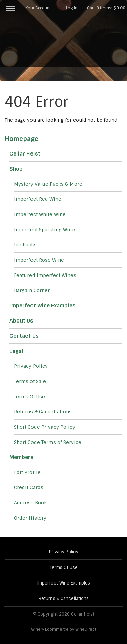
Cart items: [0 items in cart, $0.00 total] (106, 8)
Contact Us (24, 336)
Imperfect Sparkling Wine (44, 230)
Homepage (22, 139)
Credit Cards (29, 487)
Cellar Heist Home (64, 43)
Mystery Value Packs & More (48, 184)
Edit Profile (27, 472)
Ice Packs (25, 245)
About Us (21, 321)
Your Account (38, 8)
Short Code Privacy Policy (45, 427)
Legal (16, 351)
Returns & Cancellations (43, 412)
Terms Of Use (29, 397)
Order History (30, 518)
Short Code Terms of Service (48, 442)
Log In (72, 8)
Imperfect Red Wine (38, 199)
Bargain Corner (32, 290)
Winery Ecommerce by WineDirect (64, 629)
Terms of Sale (30, 381)
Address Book (30, 503)
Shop (16, 169)
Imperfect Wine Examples (43, 306)
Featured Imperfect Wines (45, 275)
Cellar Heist (25, 154)
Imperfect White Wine (40, 214)
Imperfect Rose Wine (39, 260)
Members (22, 457)
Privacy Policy (31, 366)
